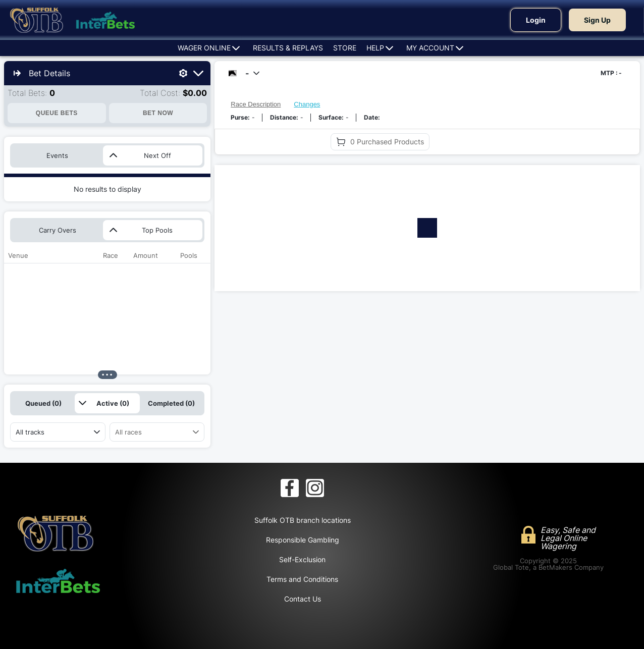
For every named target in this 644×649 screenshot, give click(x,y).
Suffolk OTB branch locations (303, 520)
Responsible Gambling (303, 540)
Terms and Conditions (302, 579)
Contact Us (303, 599)
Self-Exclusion (302, 559)
